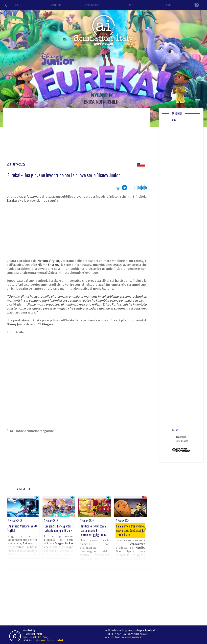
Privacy (46, 637)
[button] (144, 529)
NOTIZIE (19, 5)
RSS (40, 637)
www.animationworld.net (132, 637)
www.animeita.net (112, 637)
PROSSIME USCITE (93, 5)
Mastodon (41, 640)
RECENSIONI (56, 5)
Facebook (59, 640)
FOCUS (130, 5)
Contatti (33, 637)
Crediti (25, 637)
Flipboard (50, 640)
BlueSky (32, 640)
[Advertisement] (77, 136)
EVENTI (168, 5)
